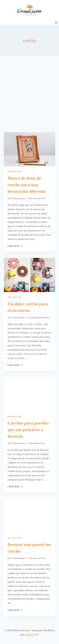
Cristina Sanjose (18, 198)
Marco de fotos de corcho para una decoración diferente (27, 185)
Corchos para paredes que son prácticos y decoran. (28, 430)
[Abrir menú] (56, 22)
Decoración (15, 172)
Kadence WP (32, 635)
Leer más (15, 246)
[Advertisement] (29, 98)
